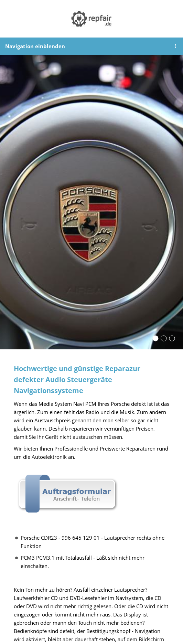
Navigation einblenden (35, 46)
